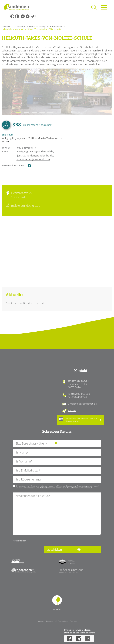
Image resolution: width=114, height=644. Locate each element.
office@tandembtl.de (86, 404)
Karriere (72, 410)
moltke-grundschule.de (26, 206)
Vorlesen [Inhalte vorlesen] (33, 16)
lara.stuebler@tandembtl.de (33, 159)
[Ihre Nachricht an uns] (57, 514)
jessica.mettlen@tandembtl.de (27, 155)
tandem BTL (7, 27)
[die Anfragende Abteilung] (57, 443)
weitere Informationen (16, 166)
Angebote (21, 27)
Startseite (17, 7)
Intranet (41, 621)
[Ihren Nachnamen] (57, 452)
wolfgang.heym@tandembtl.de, (36, 151)
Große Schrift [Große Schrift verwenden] (28, 16)
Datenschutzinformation (80, 488)
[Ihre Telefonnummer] (57, 479)
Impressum (51, 621)
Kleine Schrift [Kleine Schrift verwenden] (23, 16)
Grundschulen (55, 27)
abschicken (55, 550)
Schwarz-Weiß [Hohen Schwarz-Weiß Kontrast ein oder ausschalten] (12, 16)
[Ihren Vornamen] (57, 461)
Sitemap (73, 621)
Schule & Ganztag (37, 27)
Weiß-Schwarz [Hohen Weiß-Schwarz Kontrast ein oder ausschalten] (17, 16)
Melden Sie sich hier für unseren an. (81, 420)
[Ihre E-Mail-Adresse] (57, 470)
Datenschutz (63, 621)
